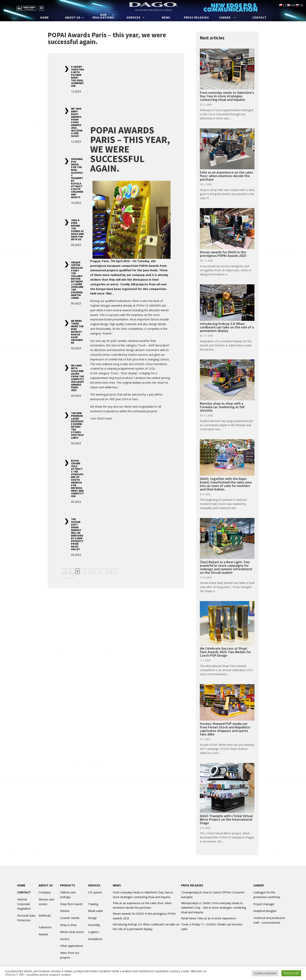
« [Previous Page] (64, 571)
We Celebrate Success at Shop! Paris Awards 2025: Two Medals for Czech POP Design (225, 652)
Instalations (95, 939)
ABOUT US (46, 885)
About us (73, 18)
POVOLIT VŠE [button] (291, 973)
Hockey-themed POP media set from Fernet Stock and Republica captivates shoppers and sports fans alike (225, 729)
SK (299, 5)
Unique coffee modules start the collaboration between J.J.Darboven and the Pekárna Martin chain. (77, 280)
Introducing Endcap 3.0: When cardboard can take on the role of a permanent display (227, 327)
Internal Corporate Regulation (24, 904)
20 (103, 571)
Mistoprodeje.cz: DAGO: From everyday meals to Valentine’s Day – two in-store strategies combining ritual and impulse (213, 908)
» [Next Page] (114, 571)
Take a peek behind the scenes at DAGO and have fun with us (77, 230)
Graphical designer (265, 911)
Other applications (72, 946)
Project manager (264, 904)
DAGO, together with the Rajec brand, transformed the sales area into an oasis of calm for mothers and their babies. (226, 484)
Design (92, 918)
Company (45, 892)
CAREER (258, 885)
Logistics (94, 932)
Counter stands (70, 918)
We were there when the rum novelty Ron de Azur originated (77, 332)
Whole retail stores (72, 932)
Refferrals (45, 916)
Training (93, 904)
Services (134, 18)
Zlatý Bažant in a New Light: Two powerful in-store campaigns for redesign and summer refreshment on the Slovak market (226, 567)
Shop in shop (68, 925)
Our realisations (103, 16)
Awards (43, 934)
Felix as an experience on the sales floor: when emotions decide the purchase (226, 176)
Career (225, 18)
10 (97, 571)
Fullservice (45, 927)
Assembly (94, 925)
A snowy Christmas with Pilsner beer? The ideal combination (77, 76)
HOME (21, 885)
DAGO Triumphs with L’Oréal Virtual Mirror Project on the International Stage (226, 819)
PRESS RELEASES (192, 885)
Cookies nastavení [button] (265, 973)
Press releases (196, 18)
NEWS (117, 885)
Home (44, 18)
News (166, 18)
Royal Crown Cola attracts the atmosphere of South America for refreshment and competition (77, 478)
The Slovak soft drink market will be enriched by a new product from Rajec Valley (77, 534)
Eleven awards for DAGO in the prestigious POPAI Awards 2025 (223, 254)
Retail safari (95, 911)
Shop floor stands (71, 904)
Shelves (65, 911)
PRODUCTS (68, 885)
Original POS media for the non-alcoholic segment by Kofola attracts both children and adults (77, 178)
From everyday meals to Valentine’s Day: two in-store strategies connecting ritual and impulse (227, 96)
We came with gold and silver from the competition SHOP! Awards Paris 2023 (77, 378)
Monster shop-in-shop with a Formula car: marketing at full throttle (222, 407)
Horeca (65, 939)
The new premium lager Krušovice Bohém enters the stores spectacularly (77, 425)
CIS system (95, 892)
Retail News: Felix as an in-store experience (208, 918)
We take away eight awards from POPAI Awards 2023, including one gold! (77, 122)
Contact (259, 18)
